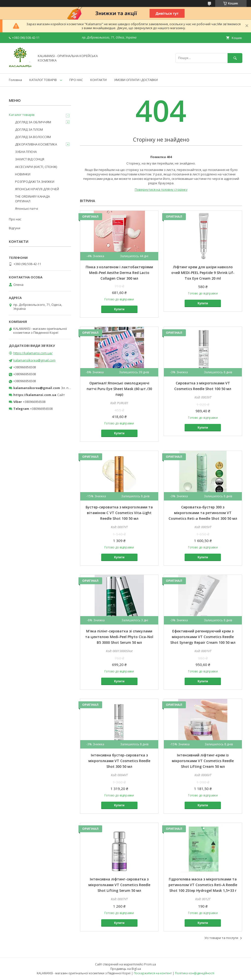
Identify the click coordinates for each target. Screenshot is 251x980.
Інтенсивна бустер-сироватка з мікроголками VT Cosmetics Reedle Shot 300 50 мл (119, 761)
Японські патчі (27, 209)
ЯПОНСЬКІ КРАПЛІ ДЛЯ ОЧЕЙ (37, 189)
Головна (15, 80)
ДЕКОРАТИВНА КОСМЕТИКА (36, 144)
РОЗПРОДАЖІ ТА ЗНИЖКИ (35, 182)
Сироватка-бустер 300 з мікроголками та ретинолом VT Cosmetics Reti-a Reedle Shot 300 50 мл (203, 513)
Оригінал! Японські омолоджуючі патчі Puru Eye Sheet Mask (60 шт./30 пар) (119, 389)
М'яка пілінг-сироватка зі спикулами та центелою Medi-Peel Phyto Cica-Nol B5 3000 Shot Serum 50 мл (119, 637)
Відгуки (15, 228)
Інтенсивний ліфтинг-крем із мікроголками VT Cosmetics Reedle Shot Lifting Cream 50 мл (203, 761)
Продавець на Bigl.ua (126, 969)
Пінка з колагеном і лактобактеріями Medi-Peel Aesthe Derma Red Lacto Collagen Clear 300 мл (119, 273)
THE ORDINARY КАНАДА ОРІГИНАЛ (32, 199)
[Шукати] (235, 58)
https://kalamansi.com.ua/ (33, 353)
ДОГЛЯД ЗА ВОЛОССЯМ (33, 137)
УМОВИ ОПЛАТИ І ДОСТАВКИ (136, 80)
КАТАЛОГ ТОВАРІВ (43, 80)
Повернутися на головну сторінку (161, 189)
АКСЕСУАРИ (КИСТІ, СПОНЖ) (36, 167)
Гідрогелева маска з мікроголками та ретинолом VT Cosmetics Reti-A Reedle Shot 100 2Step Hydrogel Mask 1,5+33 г (203, 885)
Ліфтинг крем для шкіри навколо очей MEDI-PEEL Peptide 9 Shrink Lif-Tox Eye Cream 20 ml (203, 273)
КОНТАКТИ (98, 80)
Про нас (15, 219)
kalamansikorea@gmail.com (34, 360)
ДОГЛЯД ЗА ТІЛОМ (29, 129)
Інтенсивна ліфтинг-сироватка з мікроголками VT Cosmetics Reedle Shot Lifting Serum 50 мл (119, 885)
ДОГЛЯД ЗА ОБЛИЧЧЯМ (33, 122)
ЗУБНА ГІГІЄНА (26, 152)
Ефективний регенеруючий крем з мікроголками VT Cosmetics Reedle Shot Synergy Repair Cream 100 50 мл (203, 637)
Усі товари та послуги (221, 938)
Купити (119, 309)
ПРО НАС (76, 80)
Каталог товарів (22, 115)
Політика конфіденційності (195, 973)
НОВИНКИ (23, 174)
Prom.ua (150, 964)
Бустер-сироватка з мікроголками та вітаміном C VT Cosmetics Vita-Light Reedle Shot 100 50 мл (119, 513)
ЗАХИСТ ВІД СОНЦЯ (30, 159)
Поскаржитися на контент (153, 973)
